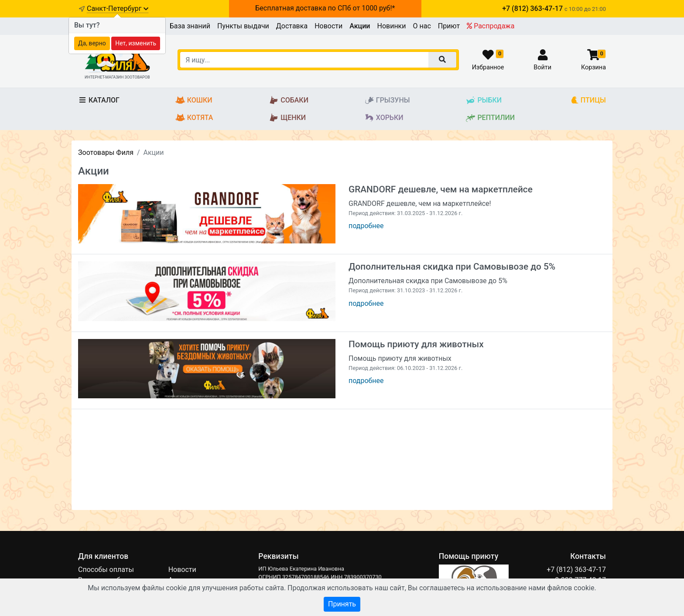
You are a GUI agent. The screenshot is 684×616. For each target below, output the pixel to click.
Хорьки (384, 118)
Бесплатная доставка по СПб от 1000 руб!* (325, 8)
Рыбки (484, 101)
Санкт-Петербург (118, 9)
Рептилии (490, 118)
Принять (342, 604)
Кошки (194, 101)
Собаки (289, 101)
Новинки (391, 26)
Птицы (588, 101)
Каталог (99, 100)
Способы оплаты (106, 570)
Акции (360, 26)
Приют (449, 26)
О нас (422, 26)
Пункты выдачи (243, 26)
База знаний (190, 26)
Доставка (292, 26)
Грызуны (387, 101)
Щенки (287, 118)
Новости (328, 26)
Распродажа (491, 26)
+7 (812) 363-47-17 (576, 570)
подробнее (366, 226)
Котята (194, 118)
